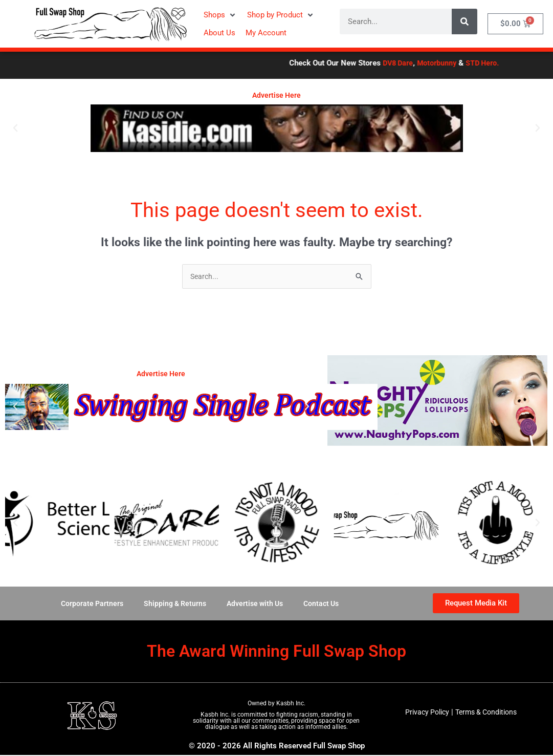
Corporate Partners (87, 604)
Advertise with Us (256, 604)
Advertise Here (276, 95)
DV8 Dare (430, 63)
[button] (220, 15)
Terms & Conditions (488, 713)
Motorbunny (471, 63)
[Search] (464, 21)
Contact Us (326, 604)
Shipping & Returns (173, 604)
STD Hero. (518, 63)
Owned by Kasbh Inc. (276, 704)
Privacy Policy (424, 713)
